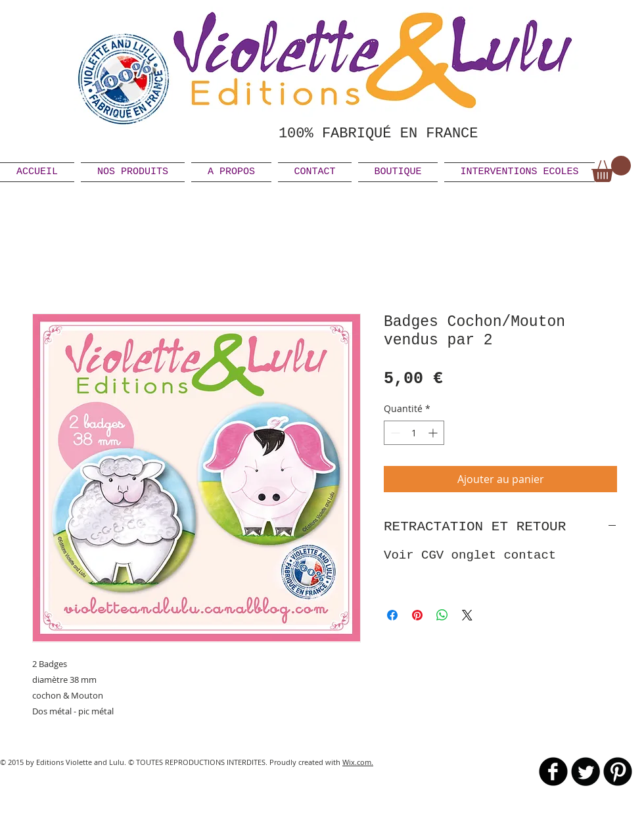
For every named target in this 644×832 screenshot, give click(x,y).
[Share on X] (467, 615)
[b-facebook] (553, 772)
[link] (611, 169)
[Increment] (434, 433)
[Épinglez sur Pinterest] (417, 615)
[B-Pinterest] (618, 772)
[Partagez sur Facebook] (392, 615)
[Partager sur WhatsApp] (442, 615)
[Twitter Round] (586, 772)
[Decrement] (394, 433)
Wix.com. (358, 762)
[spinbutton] (414, 433)
